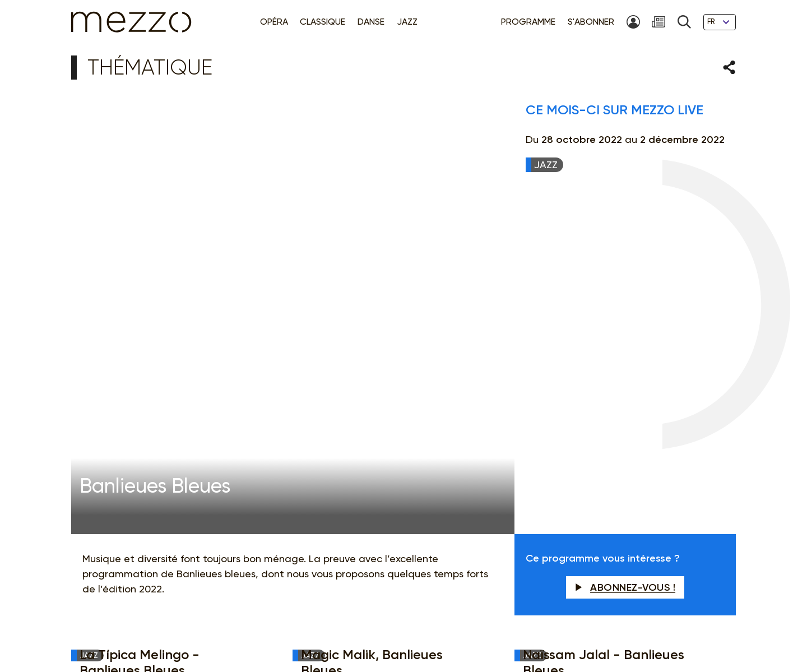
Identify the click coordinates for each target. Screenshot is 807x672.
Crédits (644, 625)
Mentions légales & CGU (273, 625)
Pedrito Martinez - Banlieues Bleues (389, 381)
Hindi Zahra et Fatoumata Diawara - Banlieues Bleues (165, 381)
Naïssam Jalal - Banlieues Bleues (604, 321)
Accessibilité (561, 625)
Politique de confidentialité (376, 625)
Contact (607, 625)
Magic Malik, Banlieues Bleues (372, 321)
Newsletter (487, 457)
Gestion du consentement (482, 625)
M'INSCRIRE (661, 457)
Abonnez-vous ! (625, 246)
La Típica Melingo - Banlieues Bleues (140, 321)
